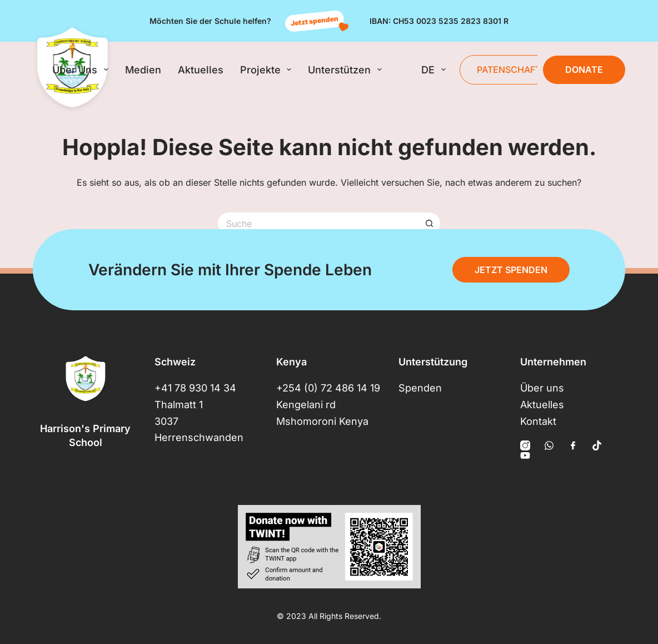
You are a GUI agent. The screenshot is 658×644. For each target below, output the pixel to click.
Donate (584, 70)
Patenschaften (515, 70)
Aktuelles (201, 70)
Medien (143, 70)
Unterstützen (347, 70)
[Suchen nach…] (318, 224)
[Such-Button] (429, 224)
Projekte (268, 70)
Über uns (83, 70)
